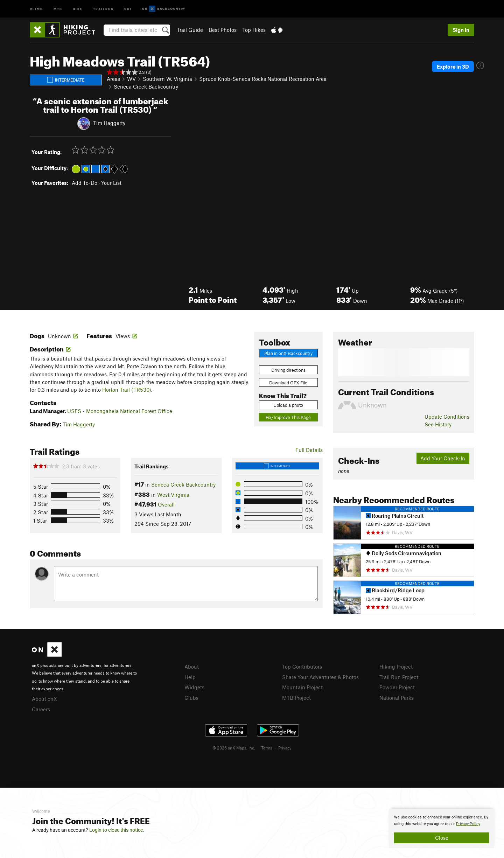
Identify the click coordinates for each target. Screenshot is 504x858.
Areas (113, 79)
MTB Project (296, 698)
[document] (442, 829)
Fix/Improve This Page (288, 417)
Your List (111, 183)
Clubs (191, 698)
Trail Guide (190, 30)
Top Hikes (254, 30)
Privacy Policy (468, 824)
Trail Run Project (399, 677)
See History (438, 424)
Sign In (461, 30)
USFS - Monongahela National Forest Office (120, 411)
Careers (41, 709)
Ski (128, 9)
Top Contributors (302, 667)
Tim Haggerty (109, 123)
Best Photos (223, 30)
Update (447, 417)
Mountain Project (302, 687)
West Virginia (173, 495)
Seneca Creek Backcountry (146, 86)
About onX (44, 699)
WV (131, 79)
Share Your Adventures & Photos (320, 677)
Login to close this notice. (117, 830)
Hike (78, 9)
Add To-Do (85, 183)
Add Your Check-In (443, 458)
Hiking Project (396, 667)
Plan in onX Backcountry (288, 353)
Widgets (194, 687)
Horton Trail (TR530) (127, 390)
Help (190, 677)
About (192, 667)
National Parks (397, 698)
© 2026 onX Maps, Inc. (234, 748)
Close (442, 838)
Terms (267, 748)
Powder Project (397, 687)
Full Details (309, 450)
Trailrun (103, 9)
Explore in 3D (453, 67)
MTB (58, 9)
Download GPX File (288, 383)
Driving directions (288, 370)
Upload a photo (288, 405)
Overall (166, 504)
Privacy (285, 748)
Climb (36, 9)
